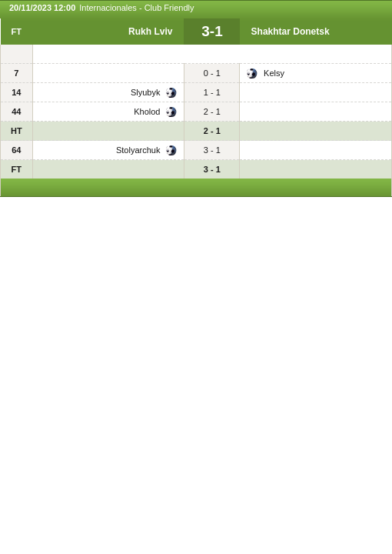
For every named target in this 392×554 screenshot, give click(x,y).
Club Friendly (169, 8)
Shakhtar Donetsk (291, 32)
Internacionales (108, 8)
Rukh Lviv (150, 32)
